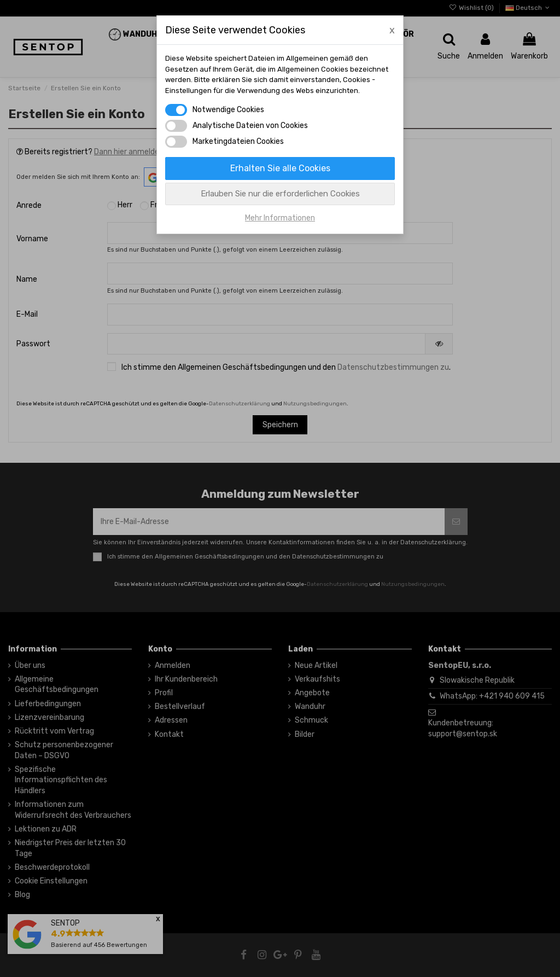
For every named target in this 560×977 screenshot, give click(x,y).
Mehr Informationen (280, 218)
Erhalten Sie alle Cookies (280, 168)
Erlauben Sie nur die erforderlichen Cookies (280, 194)
